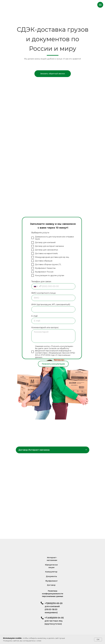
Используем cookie (12, 638)
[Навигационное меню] (100, 5)
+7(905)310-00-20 (54, 603)
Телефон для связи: (41, 282)
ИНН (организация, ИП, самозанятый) (51, 305)
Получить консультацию (53, 364)
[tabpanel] (52, 496)
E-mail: (35, 316)
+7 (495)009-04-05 (54, 618)
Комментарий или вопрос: (45, 328)
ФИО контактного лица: (44, 293)
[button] (53, 74)
